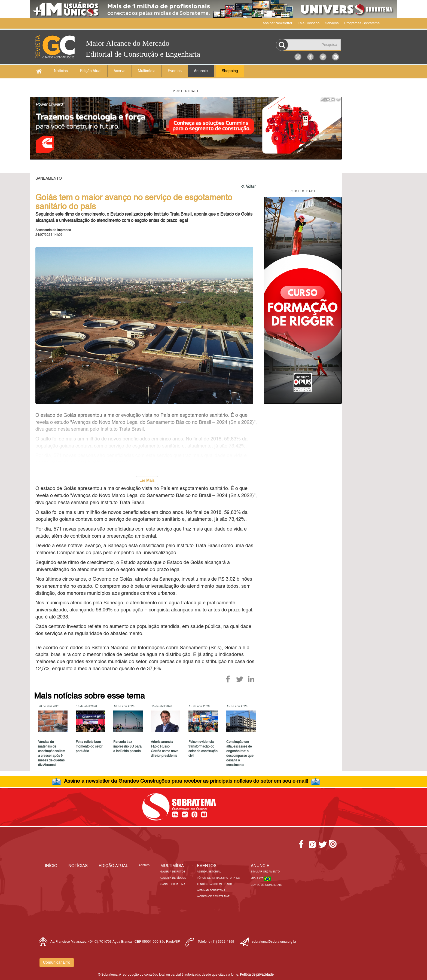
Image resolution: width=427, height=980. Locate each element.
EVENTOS (207, 866)
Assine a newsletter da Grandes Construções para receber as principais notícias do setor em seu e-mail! (186, 781)
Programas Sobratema (362, 23)
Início (51, 866)
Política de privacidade (257, 975)
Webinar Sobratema (211, 891)
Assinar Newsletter (277, 23)
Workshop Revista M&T (213, 897)
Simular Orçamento (265, 872)
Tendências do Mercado (214, 884)
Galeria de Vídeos (173, 878)
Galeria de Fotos (173, 872)
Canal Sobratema (173, 884)
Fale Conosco (309, 23)
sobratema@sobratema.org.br (274, 942)
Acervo (120, 71)
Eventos (175, 71)
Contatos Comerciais (266, 885)
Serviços (332, 23)
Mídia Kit (257, 879)
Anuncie (201, 71)
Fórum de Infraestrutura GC (218, 878)
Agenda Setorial (209, 872)
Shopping (230, 71)
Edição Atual (91, 71)
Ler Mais (147, 481)
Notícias (61, 71)
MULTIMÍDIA (172, 866)
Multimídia (147, 71)
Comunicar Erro (57, 963)
